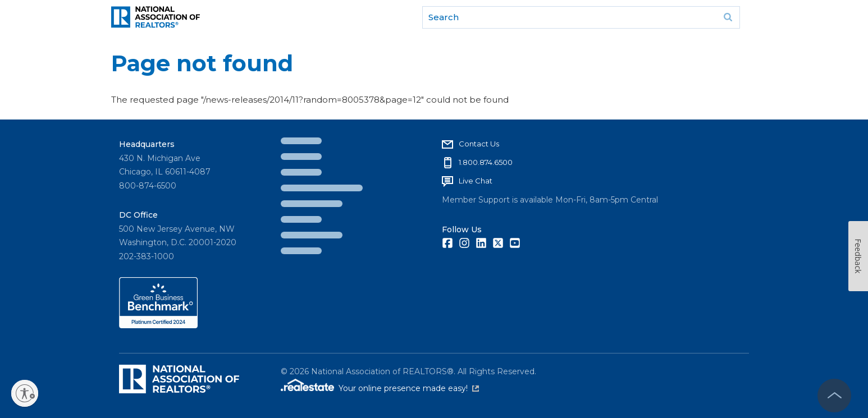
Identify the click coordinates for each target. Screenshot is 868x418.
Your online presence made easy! (409, 388)
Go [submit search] (728, 17)
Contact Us (479, 144)
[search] (581, 17)
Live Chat (476, 181)
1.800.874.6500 (486, 162)
